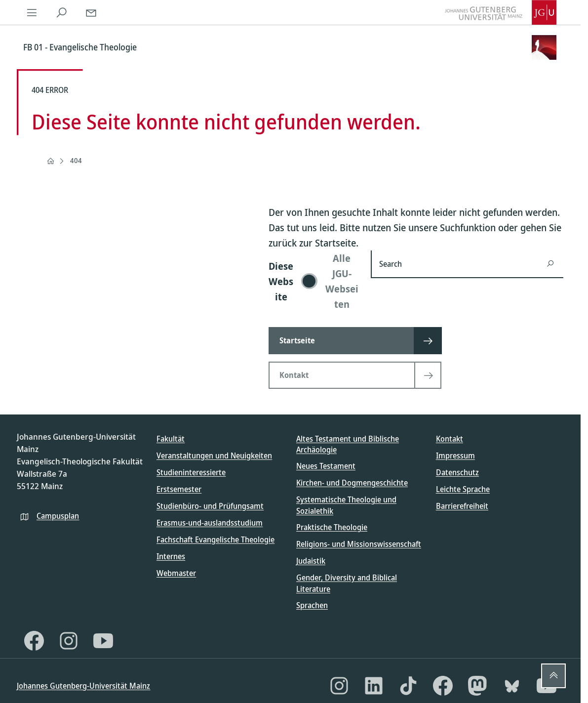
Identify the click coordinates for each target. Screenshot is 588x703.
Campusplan (58, 516)
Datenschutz (457, 472)
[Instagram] (69, 641)
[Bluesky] (512, 686)
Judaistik (311, 561)
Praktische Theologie (332, 527)
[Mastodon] (477, 686)
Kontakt (450, 439)
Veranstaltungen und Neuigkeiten (214, 455)
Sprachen (312, 605)
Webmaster (176, 573)
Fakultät (171, 439)
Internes (171, 556)
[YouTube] (103, 641)
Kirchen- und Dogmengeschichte (352, 483)
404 (76, 160)
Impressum (455, 455)
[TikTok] (408, 686)
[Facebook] (34, 641)
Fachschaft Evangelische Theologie (216, 539)
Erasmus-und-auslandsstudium (210, 523)
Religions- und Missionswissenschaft (359, 544)
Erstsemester (179, 489)
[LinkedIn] (374, 686)
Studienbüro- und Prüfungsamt (210, 506)
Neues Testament (326, 466)
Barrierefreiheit (462, 506)
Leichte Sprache (463, 489)
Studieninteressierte (191, 472)
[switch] (314, 281)
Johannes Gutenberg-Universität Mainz (83, 686)
